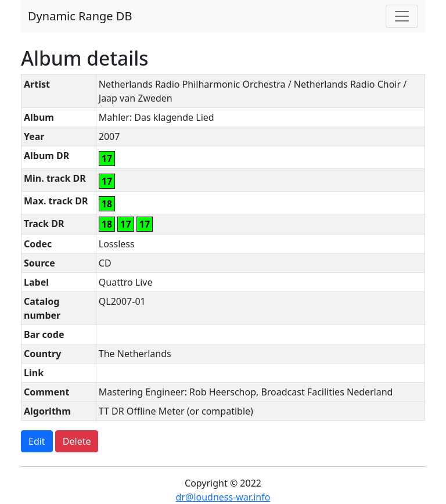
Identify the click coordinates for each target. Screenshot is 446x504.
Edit (37, 441)
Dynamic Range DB (80, 16)
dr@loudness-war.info (223, 497)
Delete (77, 441)
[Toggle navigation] (402, 16)
